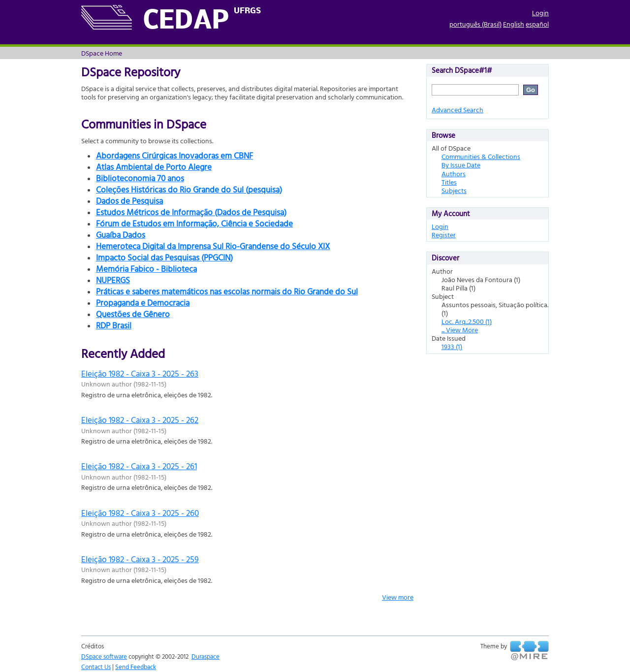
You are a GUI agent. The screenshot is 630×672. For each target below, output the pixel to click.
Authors (454, 174)
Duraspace (205, 656)
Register (444, 235)
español (537, 24)
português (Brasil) (475, 24)
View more (398, 597)
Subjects (454, 190)
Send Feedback (136, 667)
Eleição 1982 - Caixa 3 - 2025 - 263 (140, 373)
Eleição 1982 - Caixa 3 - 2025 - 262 (140, 420)
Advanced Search (457, 110)
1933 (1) (452, 346)
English (514, 24)
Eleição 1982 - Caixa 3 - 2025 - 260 (140, 513)
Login (540, 13)
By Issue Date (461, 165)
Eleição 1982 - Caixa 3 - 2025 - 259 (140, 559)
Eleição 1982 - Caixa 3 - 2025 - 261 (139, 466)
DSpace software (104, 656)
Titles (449, 182)
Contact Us (96, 667)
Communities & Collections (481, 156)
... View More (460, 330)
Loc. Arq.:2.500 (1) (467, 321)
